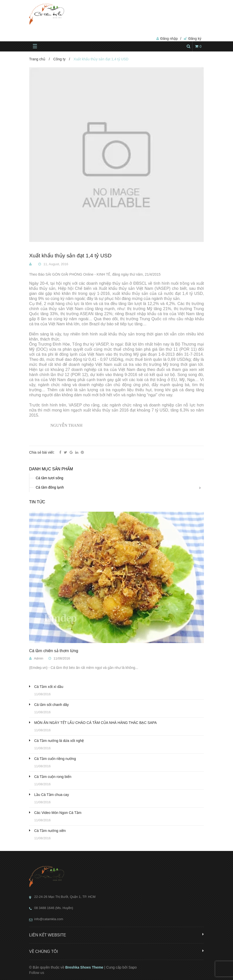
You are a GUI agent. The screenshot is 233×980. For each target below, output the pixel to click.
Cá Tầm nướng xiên (50, 831)
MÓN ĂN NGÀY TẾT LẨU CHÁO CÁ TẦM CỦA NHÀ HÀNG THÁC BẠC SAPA (95, 723)
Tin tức (37, 502)
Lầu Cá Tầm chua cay (52, 795)
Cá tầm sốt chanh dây (52, 705)
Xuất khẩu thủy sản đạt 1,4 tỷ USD (70, 256)
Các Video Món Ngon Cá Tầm (58, 813)
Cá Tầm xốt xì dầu (49, 687)
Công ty (59, 59)
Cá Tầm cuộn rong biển (53, 777)
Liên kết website (116, 935)
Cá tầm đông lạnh (50, 487)
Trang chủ (37, 59)
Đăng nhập (169, 39)
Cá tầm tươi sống (50, 478)
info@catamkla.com (49, 919)
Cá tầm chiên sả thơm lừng (54, 651)
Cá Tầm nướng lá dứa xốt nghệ (59, 741)
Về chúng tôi (116, 951)
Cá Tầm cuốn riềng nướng (55, 759)
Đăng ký (195, 39)
